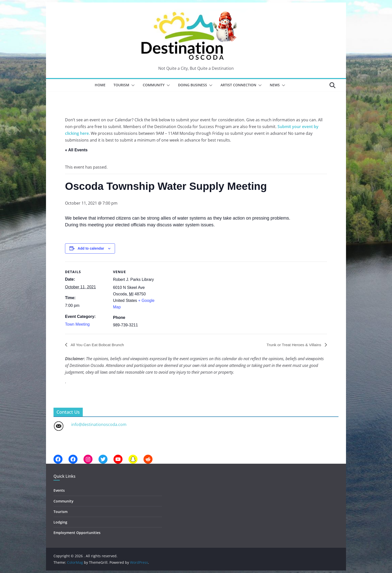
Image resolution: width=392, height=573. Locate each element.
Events (59, 491)
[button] (132, 85)
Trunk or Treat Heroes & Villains (293, 345)
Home (100, 85)
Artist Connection (238, 85)
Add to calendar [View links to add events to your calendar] (91, 248)
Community (154, 85)
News (275, 85)
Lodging (60, 522)
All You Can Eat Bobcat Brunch (98, 345)
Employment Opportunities (77, 533)
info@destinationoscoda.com (99, 425)
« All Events (76, 150)
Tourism (121, 85)
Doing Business (192, 85)
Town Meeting (77, 324)
